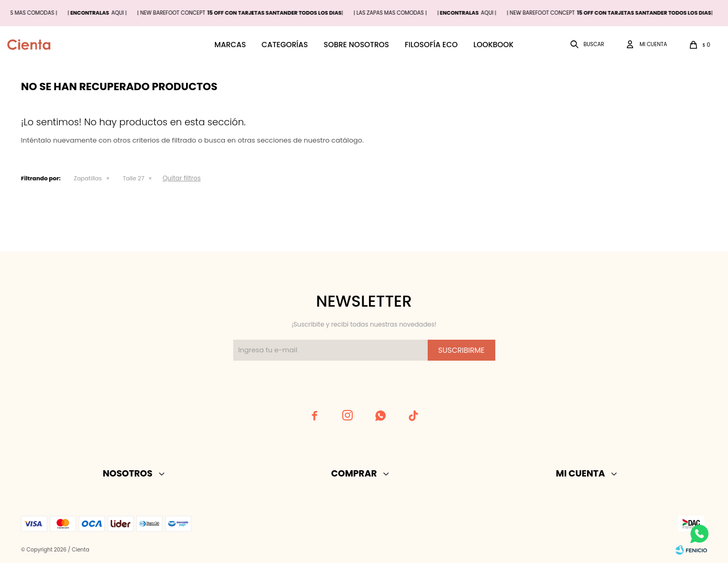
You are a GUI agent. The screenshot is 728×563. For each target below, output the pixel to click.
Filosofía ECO (431, 45)
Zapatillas (88, 178)
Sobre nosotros (356, 45)
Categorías (285, 45)
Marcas (230, 45)
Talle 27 (133, 178)
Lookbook (493, 45)
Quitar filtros (182, 178)
